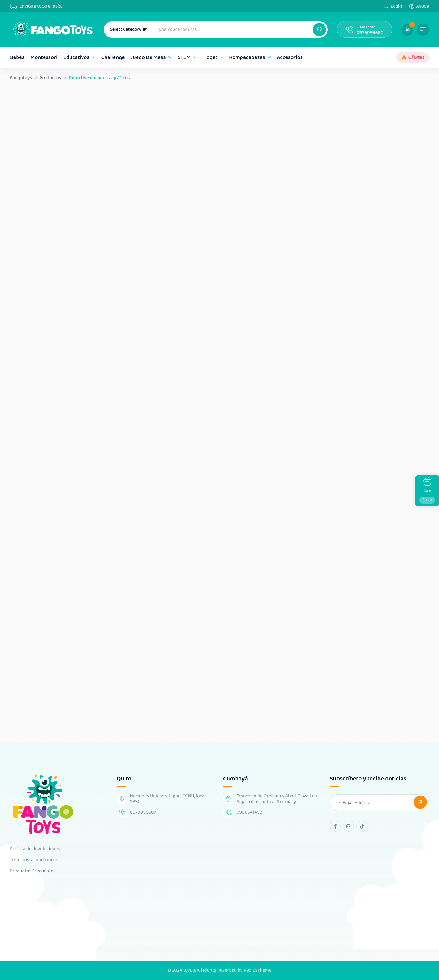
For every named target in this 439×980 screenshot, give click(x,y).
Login (396, 6)
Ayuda (423, 6)
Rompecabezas (247, 57)
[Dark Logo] (52, 29)
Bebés (17, 57)
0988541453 (249, 812)
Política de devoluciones (35, 849)
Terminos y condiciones (34, 860)
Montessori (44, 57)
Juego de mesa (148, 57)
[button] (319, 30)
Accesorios (290, 57)
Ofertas (416, 57)
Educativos (76, 57)
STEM (184, 57)
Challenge (113, 57)
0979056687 (370, 33)
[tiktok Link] (362, 826)
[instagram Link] (349, 826)
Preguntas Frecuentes (33, 871)
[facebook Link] (335, 826)
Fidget (210, 57)
